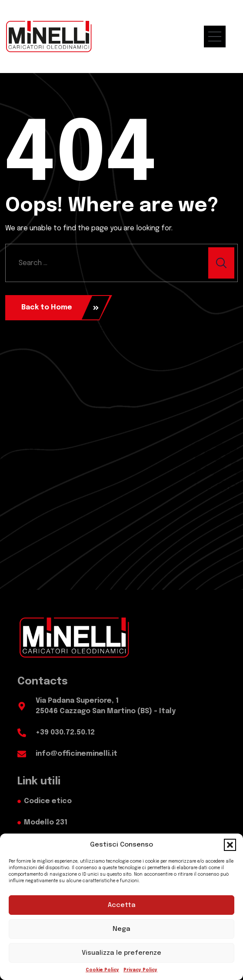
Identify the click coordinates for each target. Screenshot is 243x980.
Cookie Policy (102, 970)
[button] (230, 845)
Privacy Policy (140, 970)
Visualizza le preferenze (121, 953)
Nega (121, 929)
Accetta (122, 905)
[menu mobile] (219, 37)
